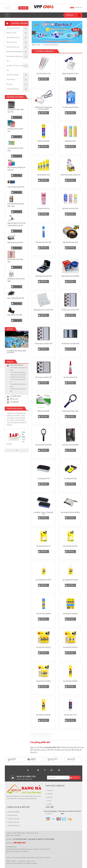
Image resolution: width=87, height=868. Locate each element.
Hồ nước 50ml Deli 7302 (43, 242)
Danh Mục (50, 797)
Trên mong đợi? (14, 402)
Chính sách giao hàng (14, 819)
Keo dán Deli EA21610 (70, 546)
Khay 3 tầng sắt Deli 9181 (16, 298)
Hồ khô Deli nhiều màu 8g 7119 (70, 175)
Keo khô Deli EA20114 (70, 647)
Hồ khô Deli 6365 (70, 141)
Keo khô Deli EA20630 (43, 614)
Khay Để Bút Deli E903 (15, 315)
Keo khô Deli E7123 (70, 715)
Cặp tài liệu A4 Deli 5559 (16, 187)
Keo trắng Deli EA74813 (70, 580)
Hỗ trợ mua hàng (13, 815)
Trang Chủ (50, 790)
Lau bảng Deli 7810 (43, 479)
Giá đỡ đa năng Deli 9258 (70, 107)
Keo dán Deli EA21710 (44, 546)
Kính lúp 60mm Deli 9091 (44, 445)
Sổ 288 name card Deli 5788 (70, 344)
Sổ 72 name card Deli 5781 (44, 377)
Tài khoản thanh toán (14, 826)
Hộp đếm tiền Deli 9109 (70, 242)
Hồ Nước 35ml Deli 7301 (70, 209)
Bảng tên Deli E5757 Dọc (70, 74)
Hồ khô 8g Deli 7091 (43, 175)
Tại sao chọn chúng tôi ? (17, 365)
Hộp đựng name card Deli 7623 (43, 310)
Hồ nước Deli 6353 (44, 209)
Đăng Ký (75, 778)
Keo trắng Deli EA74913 (43, 580)
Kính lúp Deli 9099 (43, 411)
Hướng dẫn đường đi (14, 812)
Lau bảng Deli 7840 (70, 479)
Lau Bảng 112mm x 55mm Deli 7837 (44, 513)
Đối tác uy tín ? (14, 399)
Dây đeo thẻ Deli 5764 (43, 74)
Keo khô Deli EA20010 (70, 681)
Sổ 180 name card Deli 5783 (43, 344)
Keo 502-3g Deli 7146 (70, 377)
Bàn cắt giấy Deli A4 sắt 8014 (70, 512)
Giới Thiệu (50, 794)
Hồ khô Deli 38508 (43, 141)
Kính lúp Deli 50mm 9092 (70, 411)
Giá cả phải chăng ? (16, 396)
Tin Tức (49, 801)
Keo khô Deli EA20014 (43, 681)
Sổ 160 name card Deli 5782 (70, 310)
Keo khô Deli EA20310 (43, 715)
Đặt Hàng (17, 117)
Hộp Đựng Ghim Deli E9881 (70, 276)
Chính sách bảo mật (14, 822)
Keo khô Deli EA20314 (43, 647)
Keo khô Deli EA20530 (70, 614)
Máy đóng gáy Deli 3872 (15, 243)
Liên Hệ (49, 804)
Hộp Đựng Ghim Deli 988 (43, 276)
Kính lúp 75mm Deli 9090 (70, 445)
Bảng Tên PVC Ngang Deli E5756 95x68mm (44, 108)
